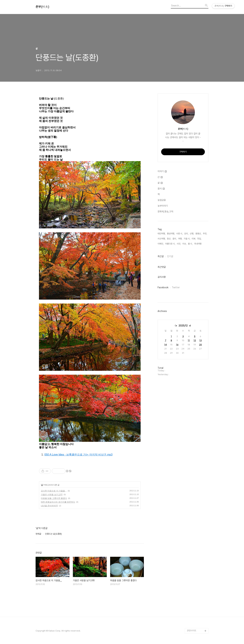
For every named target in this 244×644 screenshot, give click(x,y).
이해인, (161, 244)
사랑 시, (180, 234)
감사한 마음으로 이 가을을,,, (54, 491)
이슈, (184, 244)
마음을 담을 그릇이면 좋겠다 (54, 498)
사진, (179, 244)
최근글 (161, 256)
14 (165, 345)
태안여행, (162, 234)
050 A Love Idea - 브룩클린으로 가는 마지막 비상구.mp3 (78, 455)
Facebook (163, 287)
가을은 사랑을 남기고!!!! (52, 495)
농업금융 (162, 200)
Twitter (176, 287)
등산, (169, 239)
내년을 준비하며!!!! (49, 506)
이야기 (162, 171)
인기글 (170, 256)
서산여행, (162, 239)
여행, (180, 239)
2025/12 (183, 326)
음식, (175, 239)
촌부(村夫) (42, 7)
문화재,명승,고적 (165, 212)
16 (177, 345)
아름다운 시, (170, 244)
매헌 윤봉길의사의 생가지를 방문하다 (58, 502)
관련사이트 (192, 631)
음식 (161, 189)
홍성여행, (171, 234)
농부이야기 (163, 206)
